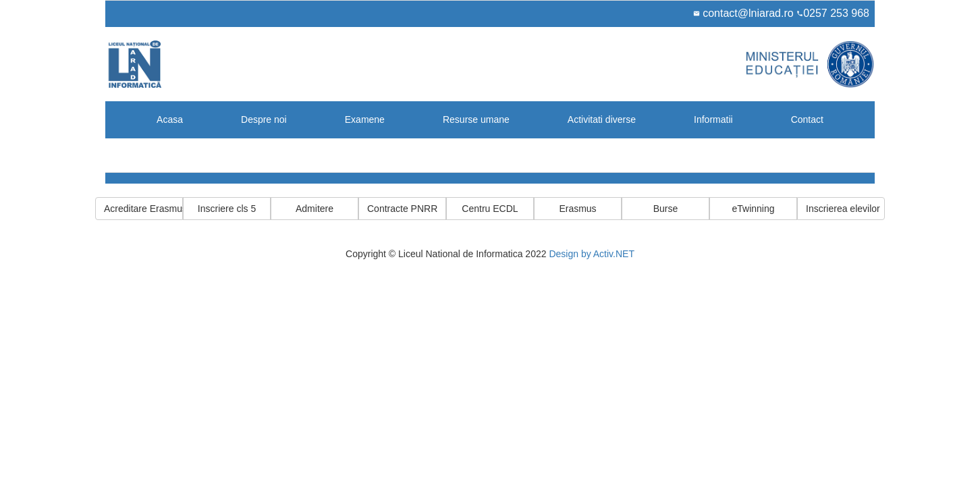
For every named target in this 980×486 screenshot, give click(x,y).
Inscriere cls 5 (227, 209)
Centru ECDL (490, 209)
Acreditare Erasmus (143, 209)
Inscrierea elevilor (843, 209)
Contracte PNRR (402, 209)
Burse (666, 209)
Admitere (315, 209)
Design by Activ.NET (592, 254)
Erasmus (577, 209)
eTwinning (753, 209)
